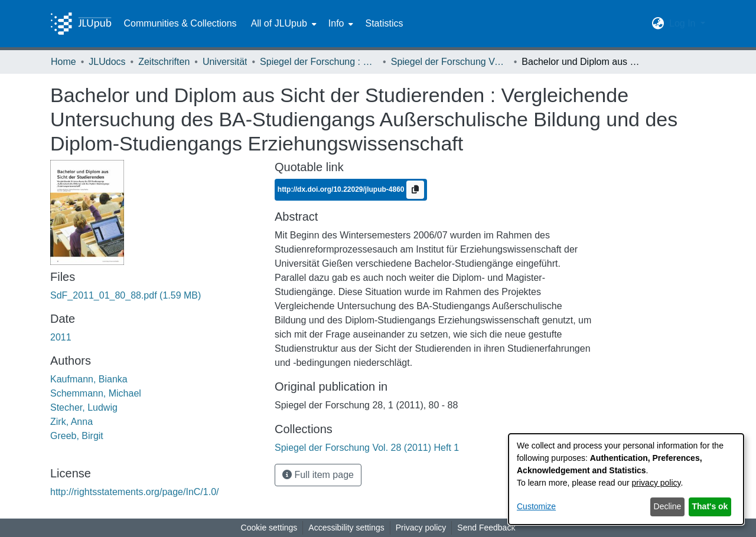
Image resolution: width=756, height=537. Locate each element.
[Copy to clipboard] (415, 190)
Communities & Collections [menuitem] (180, 23)
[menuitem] (283, 24)
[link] (126, 295)
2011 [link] (61, 337)
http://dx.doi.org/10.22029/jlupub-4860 (342, 189)
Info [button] (336, 23)
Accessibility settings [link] (346, 528)
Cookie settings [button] (269, 528)
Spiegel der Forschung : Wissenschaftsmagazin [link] (319, 62)
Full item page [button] (318, 475)
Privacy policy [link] (421, 528)
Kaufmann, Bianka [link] (89, 379)
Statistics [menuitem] (384, 23)
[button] (658, 24)
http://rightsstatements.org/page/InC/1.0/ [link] (135, 492)
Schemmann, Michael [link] (96, 393)
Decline (668, 506)
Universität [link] (225, 62)
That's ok (710, 506)
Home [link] (63, 62)
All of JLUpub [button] (279, 23)
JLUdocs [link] (107, 62)
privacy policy (656, 483)
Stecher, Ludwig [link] (84, 407)
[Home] (81, 24)
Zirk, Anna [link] (71, 422)
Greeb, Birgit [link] (77, 436)
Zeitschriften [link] (164, 62)
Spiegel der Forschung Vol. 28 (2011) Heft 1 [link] (450, 62)
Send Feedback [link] (486, 528)
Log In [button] (684, 23)
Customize (536, 506)
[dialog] (626, 479)
